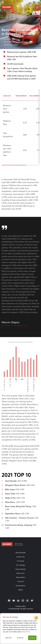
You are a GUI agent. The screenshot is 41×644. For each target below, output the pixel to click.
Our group (20, 561)
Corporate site (8, 39)
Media (21, 590)
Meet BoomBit (20, 553)
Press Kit (20, 581)
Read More (26, 632)
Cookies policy (20, 606)
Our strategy (20, 565)
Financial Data (20, 569)
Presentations (20, 586)
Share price (20, 573)
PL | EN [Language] (30, 7)
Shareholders (21, 577)
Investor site (20, 557)
